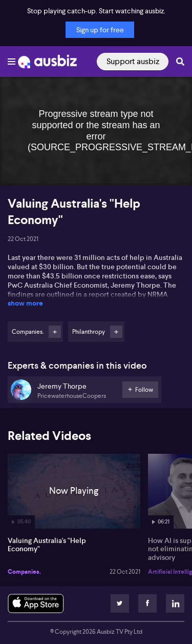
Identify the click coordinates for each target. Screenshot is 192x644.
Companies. (24, 572)
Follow (55, 332)
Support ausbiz (133, 61)
